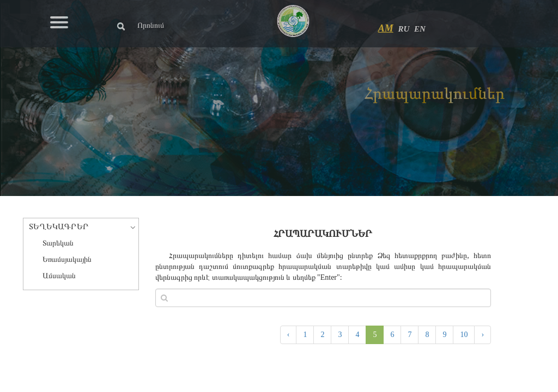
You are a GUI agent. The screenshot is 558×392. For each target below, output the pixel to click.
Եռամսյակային (67, 259)
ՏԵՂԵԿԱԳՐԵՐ (59, 226)
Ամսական (59, 276)
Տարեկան (58, 243)
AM (386, 28)
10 (464, 335)
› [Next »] (483, 335)
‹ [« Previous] (289, 335)
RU (404, 29)
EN (420, 29)
